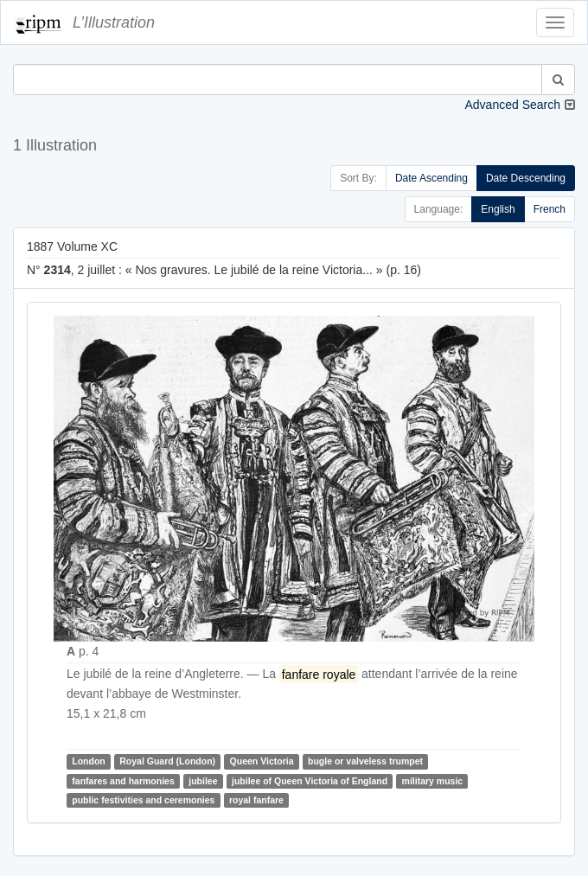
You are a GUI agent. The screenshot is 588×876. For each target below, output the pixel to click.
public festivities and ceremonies (143, 800)
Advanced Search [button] (512, 105)
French (550, 209)
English (498, 209)
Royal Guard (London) (167, 761)
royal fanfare (256, 800)
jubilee (203, 781)
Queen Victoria (262, 761)
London (88, 761)
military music (433, 781)
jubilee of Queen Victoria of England (310, 781)
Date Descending (526, 178)
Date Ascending (431, 178)
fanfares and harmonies (123, 781)
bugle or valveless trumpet (365, 761)
